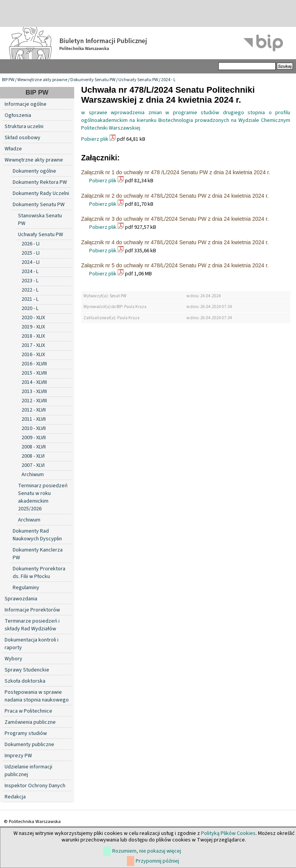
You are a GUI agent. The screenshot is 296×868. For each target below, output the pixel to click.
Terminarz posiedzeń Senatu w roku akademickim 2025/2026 (43, 497)
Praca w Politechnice (28, 711)
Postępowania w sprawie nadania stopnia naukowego (37, 696)
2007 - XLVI (33, 465)
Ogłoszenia (18, 115)
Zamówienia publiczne (30, 722)
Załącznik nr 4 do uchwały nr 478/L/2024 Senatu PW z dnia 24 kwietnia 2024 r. (175, 242)
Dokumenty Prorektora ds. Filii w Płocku (39, 573)
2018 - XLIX (33, 336)
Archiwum (33, 475)
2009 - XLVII (34, 438)
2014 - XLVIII (34, 382)
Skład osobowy (22, 138)
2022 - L (30, 290)
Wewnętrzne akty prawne (42, 80)
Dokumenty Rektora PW (40, 182)
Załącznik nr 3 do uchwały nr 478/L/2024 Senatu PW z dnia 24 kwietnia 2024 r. (175, 219)
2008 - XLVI (33, 456)
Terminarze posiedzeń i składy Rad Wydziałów (32, 625)
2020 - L (30, 308)
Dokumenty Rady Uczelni (41, 193)
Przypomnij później (157, 861)
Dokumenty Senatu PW (93, 80)
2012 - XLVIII (34, 401)
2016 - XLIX (33, 355)
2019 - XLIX (33, 327)
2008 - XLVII (34, 447)
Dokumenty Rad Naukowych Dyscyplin (37, 535)
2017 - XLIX (33, 345)
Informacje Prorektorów (32, 610)
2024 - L (168, 80)
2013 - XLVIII (34, 392)
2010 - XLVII (34, 428)
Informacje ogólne (26, 104)
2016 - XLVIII (34, 364)
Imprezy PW (18, 756)
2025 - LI (31, 253)
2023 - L (30, 281)
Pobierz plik (95, 139)
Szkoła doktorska (25, 681)
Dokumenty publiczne (29, 745)
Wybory (13, 659)
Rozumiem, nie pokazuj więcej (147, 851)
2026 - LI (31, 244)
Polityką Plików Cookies (228, 833)
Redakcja (15, 797)
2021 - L (30, 299)
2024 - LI (31, 262)
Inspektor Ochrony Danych (35, 786)
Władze (13, 149)
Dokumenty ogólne (34, 171)
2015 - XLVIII (34, 373)
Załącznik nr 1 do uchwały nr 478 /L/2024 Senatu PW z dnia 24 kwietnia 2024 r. (176, 172)
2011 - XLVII (34, 419)
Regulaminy (26, 588)
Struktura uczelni (24, 127)
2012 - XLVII (34, 410)
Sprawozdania (21, 599)
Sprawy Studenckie (27, 670)
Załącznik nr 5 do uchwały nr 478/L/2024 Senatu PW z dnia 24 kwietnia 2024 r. (175, 265)
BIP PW (8, 80)
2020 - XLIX (33, 318)
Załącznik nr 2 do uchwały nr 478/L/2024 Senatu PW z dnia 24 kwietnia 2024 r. (175, 196)
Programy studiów (26, 733)
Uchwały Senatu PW (138, 80)
